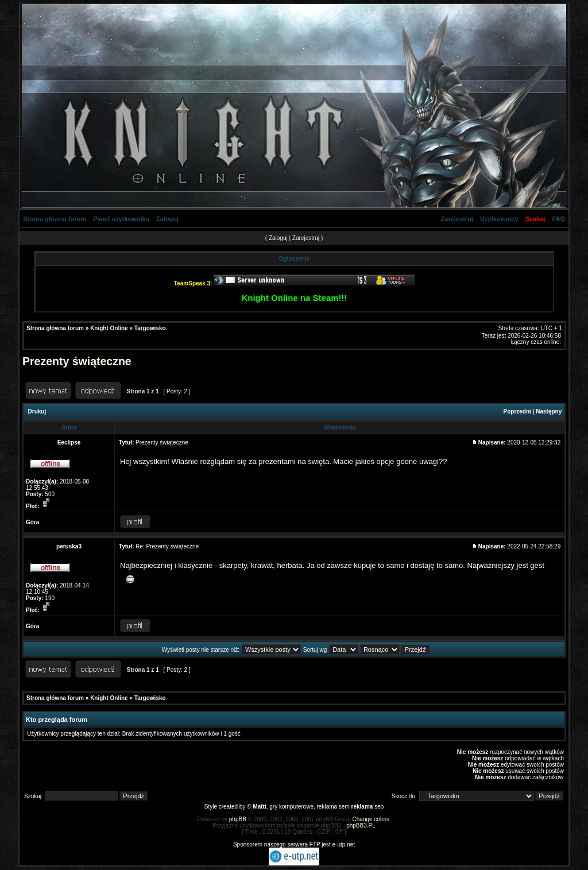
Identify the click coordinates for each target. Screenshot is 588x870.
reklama (362, 807)
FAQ (558, 219)
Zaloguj (167, 219)
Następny (549, 411)
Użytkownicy (499, 219)
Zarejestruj (457, 219)
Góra (32, 522)
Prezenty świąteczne (77, 361)
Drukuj (37, 411)
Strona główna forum (55, 219)
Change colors (371, 819)
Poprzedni (517, 411)
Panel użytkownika (121, 219)
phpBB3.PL (361, 825)
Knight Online (109, 328)
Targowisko (150, 328)
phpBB (238, 819)
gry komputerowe (291, 807)
